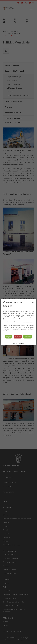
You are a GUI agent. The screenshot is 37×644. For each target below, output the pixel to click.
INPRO (22, 343)
